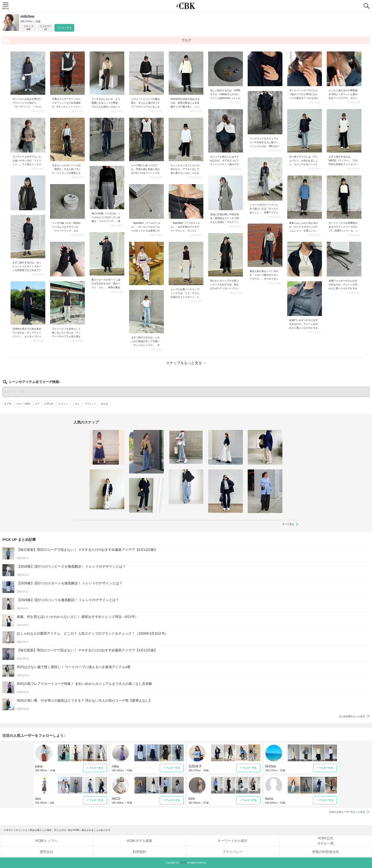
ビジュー (63, 404)
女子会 (8, 404)
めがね (104, 404)
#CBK (183, 863)
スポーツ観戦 (23, 404)
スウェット (90, 404)
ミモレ (76, 404)
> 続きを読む (37, 111)
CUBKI (186, 6)
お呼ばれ (49, 404)
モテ (37, 404)
